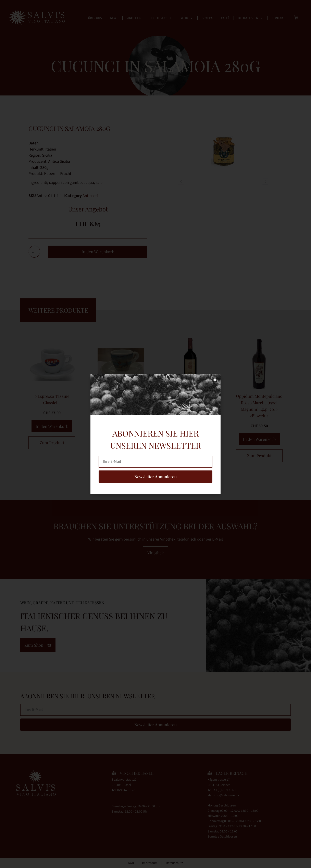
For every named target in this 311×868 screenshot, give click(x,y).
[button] (215, 380)
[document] (155, 434)
